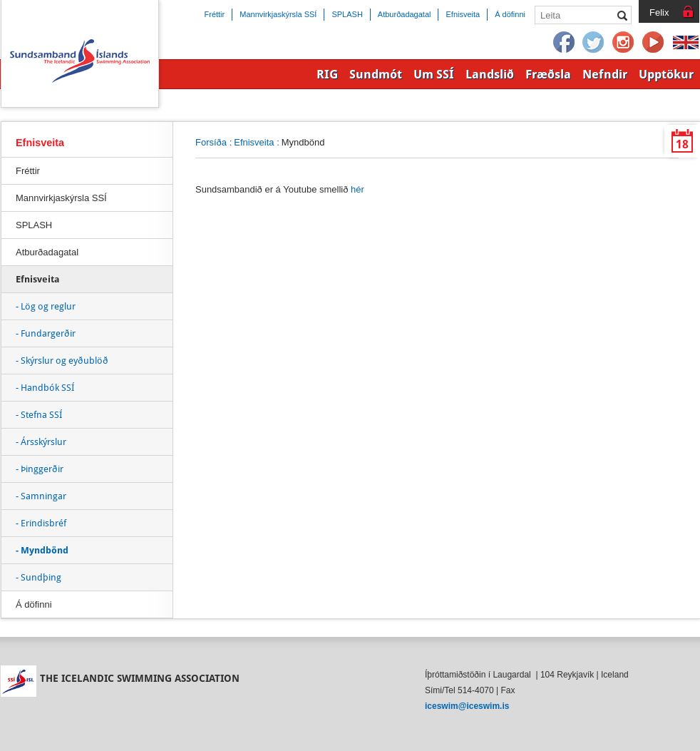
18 (682, 144)
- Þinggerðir (40, 469)
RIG (327, 74)
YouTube (654, 43)
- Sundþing (38, 577)
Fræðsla (548, 74)
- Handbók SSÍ (45, 388)
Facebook (564, 43)
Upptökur (666, 74)
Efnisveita (254, 142)
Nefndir (605, 74)
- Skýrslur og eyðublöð (62, 361)
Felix (659, 12)
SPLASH (34, 225)
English (686, 43)
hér (357, 189)
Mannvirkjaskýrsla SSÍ (61, 198)
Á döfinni (34, 604)
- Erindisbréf (41, 523)
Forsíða (211, 142)
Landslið (490, 74)
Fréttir (28, 171)
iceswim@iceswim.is (467, 706)
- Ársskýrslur (41, 442)
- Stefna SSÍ (39, 415)
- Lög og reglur (46, 306)
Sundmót (376, 74)
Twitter (594, 43)
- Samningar (41, 496)
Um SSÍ (434, 74)
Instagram (624, 43)
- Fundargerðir (46, 333)
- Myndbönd (42, 550)
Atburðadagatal (47, 252)
